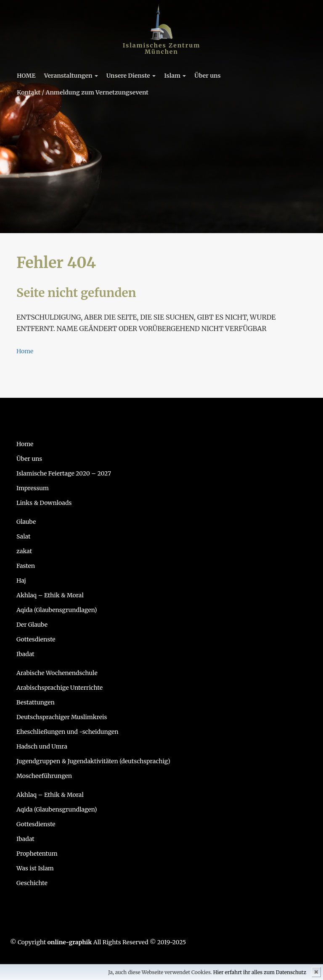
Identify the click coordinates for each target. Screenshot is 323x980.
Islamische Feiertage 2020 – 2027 (64, 473)
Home (25, 351)
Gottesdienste (36, 639)
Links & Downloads (44, 503)
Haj (21, 581)
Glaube (26, 522)
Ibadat (25, 654)
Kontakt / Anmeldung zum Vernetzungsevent (83, 92)
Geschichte (32, 883)
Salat (23, 536)
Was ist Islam (35, 868)
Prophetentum (37, 854)
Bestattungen (36, 702)
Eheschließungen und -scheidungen (68, 732)
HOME (26, 76)
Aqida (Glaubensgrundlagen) (57, 610)
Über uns (207, 76)
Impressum (33, 488)
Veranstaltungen (71, 76)
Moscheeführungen (44, 776)
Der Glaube (32, 625)
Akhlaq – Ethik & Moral (50, 595)
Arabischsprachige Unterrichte (60, 688)
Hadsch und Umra (42, 746)
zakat (24, 551)
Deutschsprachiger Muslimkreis (62, 717)
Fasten (26, 566)
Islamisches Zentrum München (162, 49)
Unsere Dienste (131, 76)
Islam (175, 76)
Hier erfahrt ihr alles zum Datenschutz (260, 972)
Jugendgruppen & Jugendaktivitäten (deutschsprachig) (93, 761)
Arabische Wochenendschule (57, 673)
